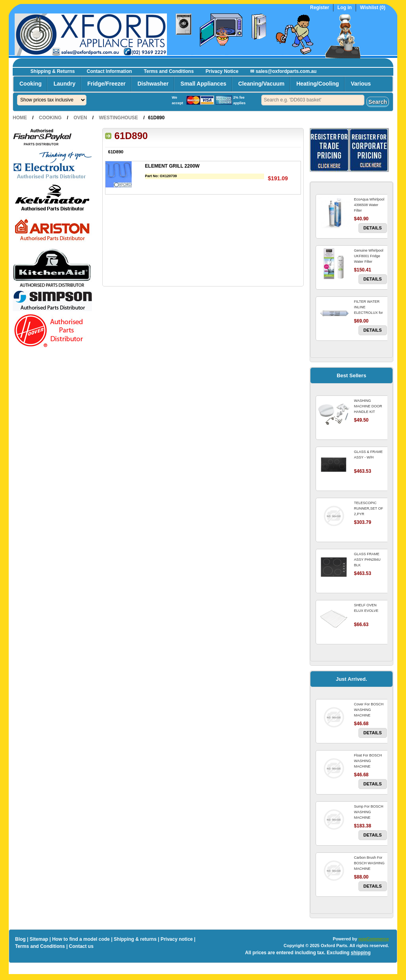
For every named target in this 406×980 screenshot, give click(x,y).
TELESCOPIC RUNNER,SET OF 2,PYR (369, 508)
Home (20, 118)
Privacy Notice (222, 71)
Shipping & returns (135, 939)
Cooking (31, 84)
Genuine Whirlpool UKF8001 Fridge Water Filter (369, 256)
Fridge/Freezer (106, 84)
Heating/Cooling (317, 84)
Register (320, 8)
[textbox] (313, 100)
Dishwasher (153, 84)
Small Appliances (203, 84)
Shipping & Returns (53, 71)
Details (373, 228)
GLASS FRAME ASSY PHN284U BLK (367, 560)
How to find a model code (81, 939)
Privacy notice (177, 939)
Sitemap (39, 939)
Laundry (64, 84)
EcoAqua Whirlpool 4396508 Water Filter (369, 205)
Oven (80, 118)
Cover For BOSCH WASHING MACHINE (369, 710)
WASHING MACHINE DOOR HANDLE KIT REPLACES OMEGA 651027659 (370, 412)
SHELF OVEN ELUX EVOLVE (366, 608)
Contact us (81, 946)
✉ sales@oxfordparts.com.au (283, 71)
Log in (345, 8)
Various (361, 84)
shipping (361, 953)
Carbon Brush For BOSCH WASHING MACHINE (369, 863)
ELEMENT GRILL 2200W (172, 166)
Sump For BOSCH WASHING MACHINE (369, 812)
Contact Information (109, 71)
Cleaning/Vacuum (261, 84)
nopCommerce (374, 939)
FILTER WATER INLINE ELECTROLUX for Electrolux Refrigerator (369, 313)
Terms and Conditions (169, 71)
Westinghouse (118, 118)
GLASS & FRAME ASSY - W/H (369, 455)
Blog (20, 939)
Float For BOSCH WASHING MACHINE (368, 761)
